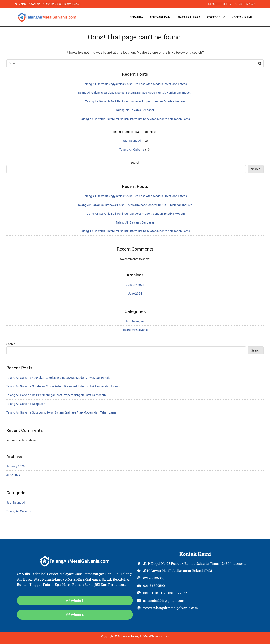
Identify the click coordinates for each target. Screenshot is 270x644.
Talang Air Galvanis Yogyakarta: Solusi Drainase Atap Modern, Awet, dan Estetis (135, 84)
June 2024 (135, 294)
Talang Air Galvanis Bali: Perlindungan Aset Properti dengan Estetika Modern (135, 101)
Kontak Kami (242, 17)
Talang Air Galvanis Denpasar (135, 110)
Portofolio (216, 17)
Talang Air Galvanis (132, 150)
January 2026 (135, 285)
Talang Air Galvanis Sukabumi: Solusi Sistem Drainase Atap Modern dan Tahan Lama (135, 119)
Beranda (136, 17)
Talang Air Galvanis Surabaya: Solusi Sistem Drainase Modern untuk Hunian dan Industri (135, 93)
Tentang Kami (161, 17)
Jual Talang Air (132, 141)
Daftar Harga (189, 17)
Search (135, 163)
